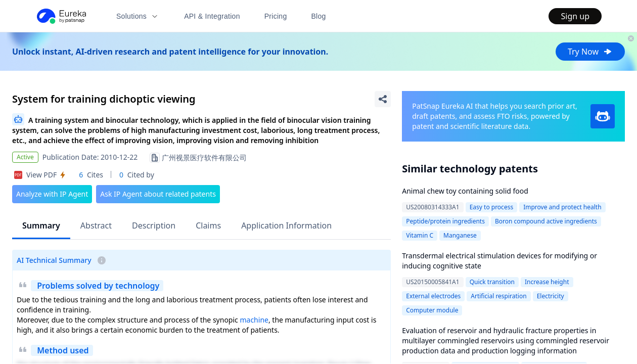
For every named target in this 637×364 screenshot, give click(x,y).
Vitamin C (420, 235)
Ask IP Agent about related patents (158, 194)
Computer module (432, 310)
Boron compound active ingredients (546, 221)
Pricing (276, 16)
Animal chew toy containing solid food (465, 191)
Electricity (551, 296)
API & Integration (212, 16)
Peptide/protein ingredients (445, 221)
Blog (319, 16)
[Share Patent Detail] (383, 99)
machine (254, 320)
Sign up (575, 16)
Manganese (460, 235)
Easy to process (492, 207)
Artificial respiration (498, 296)
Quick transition (492, 282)
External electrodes (433, 296)
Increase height (547, 282)
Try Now (590, 52)
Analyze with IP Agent (52, 194)
